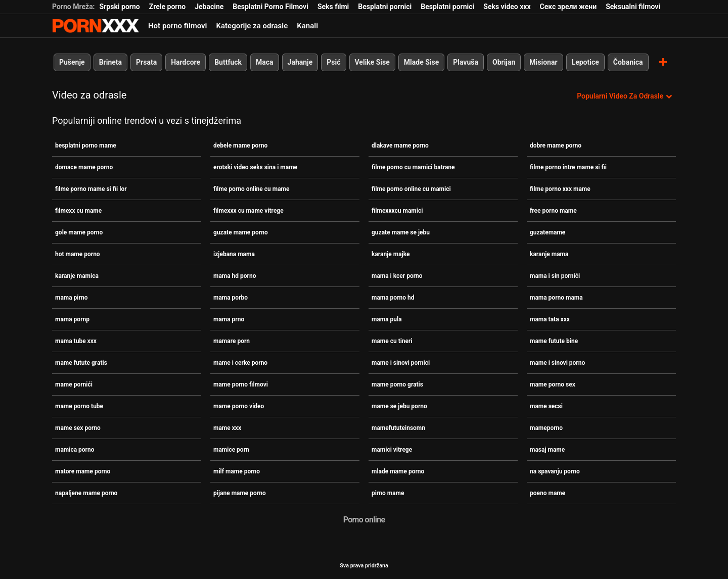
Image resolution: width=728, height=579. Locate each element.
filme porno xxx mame (560, 189)
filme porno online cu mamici (411, 189)
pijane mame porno (240, 493)
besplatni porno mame (86, 146)
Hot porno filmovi (177, 26)
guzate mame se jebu (401, 232)
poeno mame (548, 493)
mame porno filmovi (241, 384)
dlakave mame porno (400, 146)
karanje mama (549, 254)
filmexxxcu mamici (397, 211)
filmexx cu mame (78, 211)
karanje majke (391, 254)
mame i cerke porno (240, 363)
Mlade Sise (421, 62)
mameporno (546, 428)
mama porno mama (556, 298)
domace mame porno (84, 167)
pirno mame (388, 493)
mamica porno (75, 450)
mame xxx (227, 428)
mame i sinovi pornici (401, 363)
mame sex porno (78, 428)
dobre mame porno (556, 146)
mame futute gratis (81, 363)
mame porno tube (79, 406)
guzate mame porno (241, 232)
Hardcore (186, 62)
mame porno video (239, 406)
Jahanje (300, 62)
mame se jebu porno (399, 406)
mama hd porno (235, 276)
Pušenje (72, 62)
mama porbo (231, 298)
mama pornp (72, 319)
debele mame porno (240, 146)
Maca (265, 62)
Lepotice (585, 62)
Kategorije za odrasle (252, 26)
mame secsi (546, 406)
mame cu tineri (392, 341)
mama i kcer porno (397, 276)
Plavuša (466, 62)
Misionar (543, 62)
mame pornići (74, 384)
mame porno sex (553, 384)
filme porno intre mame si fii (568, 167)
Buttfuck (228, 62)
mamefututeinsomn (398, 428)
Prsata (146, 62)
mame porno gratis (397, 384)
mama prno (229, 319)
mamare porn (232, 341)
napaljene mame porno (86, 493)
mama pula (387, 319)
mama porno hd (393, 298)
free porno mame (553, 211)
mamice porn (231, 450)
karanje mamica (77, 276)
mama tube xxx (76, 341)
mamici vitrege (392, 450)
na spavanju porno (555, 471)
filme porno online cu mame (251, 189)
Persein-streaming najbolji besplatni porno (96, 26)
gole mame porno (79, 232)
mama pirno (71, 298)
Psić (333, 62)
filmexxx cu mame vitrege (248, 211)
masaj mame (547, 450)
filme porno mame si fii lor (91, 189)
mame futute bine (554, 341)
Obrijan (504, 62)
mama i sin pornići (555, 276)
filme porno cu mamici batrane (413, 167)
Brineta (110, 62)
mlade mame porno (398, 471)
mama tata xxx (550, 319)
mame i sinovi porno (557, 363)
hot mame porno (78, 254)
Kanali (307, 26)
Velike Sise (372, 62)
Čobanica (628, 62)
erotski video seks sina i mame (255, 167)
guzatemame (548, 232)
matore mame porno (83, 471)
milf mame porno (237, 471)
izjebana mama (234, 254)
